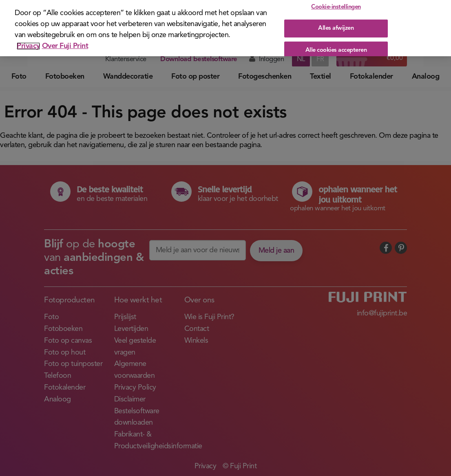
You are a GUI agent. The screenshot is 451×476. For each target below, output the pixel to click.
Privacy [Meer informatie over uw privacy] (28, 43)
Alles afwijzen (336, 25)
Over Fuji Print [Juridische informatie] (65, 43)
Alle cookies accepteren (336, 47)
